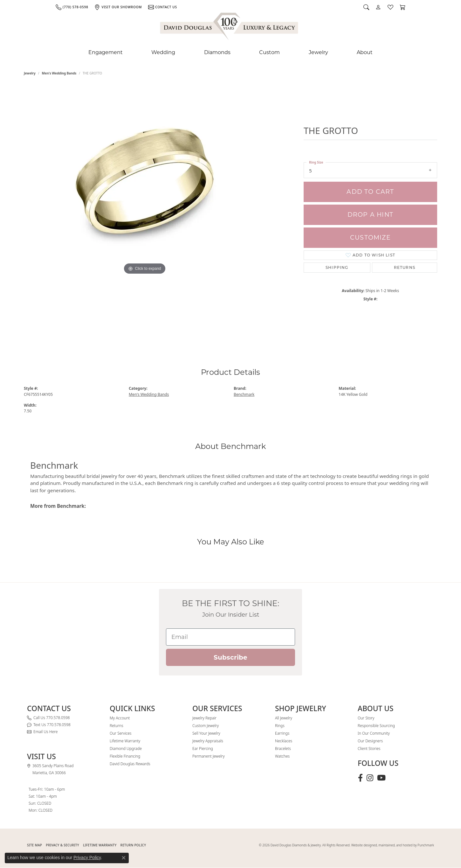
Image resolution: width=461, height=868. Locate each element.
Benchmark (244, 394)
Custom (269, 52)
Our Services (120, 733)
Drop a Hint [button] (370, 215)
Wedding (163, 52)
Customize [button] (370, 238)
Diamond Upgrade (126, 749)
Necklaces (284, 741)
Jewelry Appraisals (208, 741)
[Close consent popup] (124, 858)
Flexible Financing (125, 756)
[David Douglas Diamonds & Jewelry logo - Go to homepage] (230, 28)
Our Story (366, 718)
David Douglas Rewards (130, 764)
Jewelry (318, 52)
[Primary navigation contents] (230, 52)
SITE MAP (34, 845)
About (365, 52)
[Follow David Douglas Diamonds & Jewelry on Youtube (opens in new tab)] (381, 778)
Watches (282, 756)
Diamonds (217, 52)
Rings (280, 726)
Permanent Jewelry (209, 756)
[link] (72, 7)
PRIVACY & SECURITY (62, 845)
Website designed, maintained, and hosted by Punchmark (393, 845)
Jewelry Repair (204, 718)
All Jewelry (284, 718)
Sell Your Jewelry (206, 733)
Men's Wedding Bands (59, 73)
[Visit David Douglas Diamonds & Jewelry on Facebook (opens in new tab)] (360, 778)
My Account (120, 718)
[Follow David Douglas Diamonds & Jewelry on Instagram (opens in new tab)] (370, 778)
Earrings (282, 733)
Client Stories (369, 749)
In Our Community (374, 733)
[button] (366, 7)
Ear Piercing (203, 749)
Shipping (337, 267)
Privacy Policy (87, 857)
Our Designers (370, 741)
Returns (405, 267)
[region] (145, 213)
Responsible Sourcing (376, 726)
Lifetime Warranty (125, 741)
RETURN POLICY (133, 845)
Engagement (106, 52)
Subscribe (230, 657)
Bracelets (283, 749)
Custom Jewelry (206, 726)
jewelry (30, 73)
